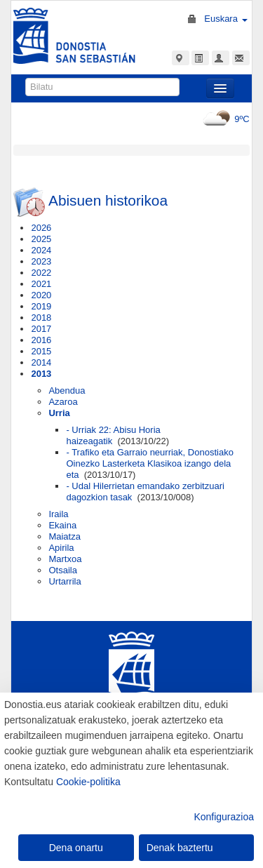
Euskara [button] (225, 19)
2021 (41, 284)
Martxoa (65, 559)
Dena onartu (76, 848)
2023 (41, 261)
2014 (41, 362)
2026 (41, 228)
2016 (41, 340)
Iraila (58, 514)
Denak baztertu (180, 848)
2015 (41, 351)
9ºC (224, 119)
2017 (41, 329)
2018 (41, 318)
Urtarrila (65, 581)
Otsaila (62, 570)
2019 (41, 306)
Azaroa (63, 402)
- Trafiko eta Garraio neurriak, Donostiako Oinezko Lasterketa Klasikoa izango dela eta (149, 463)
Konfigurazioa (224, 817)
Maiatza (65, 536)
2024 (41, 250)
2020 (41, 295)
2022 (41, 273)
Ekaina (62, 525)
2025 (41, 239)
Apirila (61, 548)
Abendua (67, 390)
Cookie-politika (88, 782)
